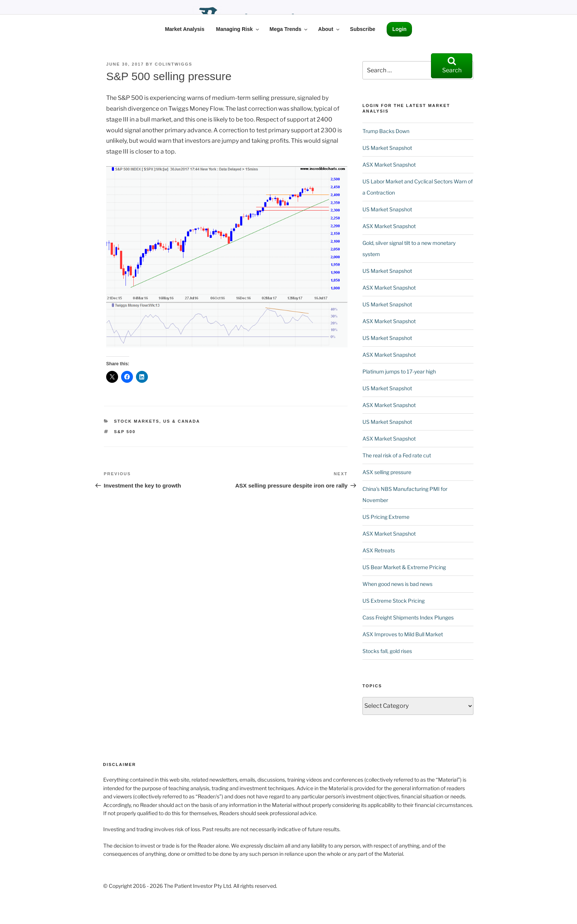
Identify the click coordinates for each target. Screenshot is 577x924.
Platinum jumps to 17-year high (399, 371)
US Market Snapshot (387, 148)
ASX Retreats (379, 550)
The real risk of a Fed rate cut (397, 455)
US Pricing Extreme (386, 517)
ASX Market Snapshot (389, 165)
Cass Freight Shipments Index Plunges (408, 617)
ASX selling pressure (387, 472)
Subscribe (363, 29)
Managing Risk (238, 29)
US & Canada (182, 421)
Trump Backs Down (386, 131)
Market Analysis (185, 29)
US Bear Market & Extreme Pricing (404, 567)
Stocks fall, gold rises (387, 651)
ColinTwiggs (173, 64)
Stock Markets (137, 421)
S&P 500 (125, 432)
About (329, 29)
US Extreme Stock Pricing (394, 601)
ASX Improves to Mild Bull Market (403, 634)
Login (399, 29)
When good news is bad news (397, 584)
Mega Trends (289, 29)
